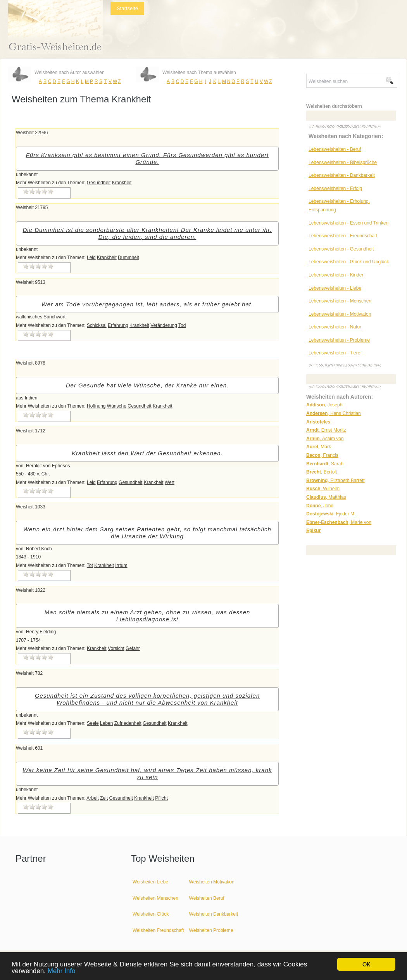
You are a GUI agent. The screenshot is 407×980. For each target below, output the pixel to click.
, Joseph (324, 405)
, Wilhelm (323, 489)
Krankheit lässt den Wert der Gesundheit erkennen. (147, 453)
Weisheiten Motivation (212, 882)
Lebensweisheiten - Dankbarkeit (342, 175)
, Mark (319, 447)
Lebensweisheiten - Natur (335, 327)
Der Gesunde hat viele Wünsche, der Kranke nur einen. (147, 385)
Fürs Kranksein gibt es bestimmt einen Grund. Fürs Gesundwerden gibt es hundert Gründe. (147, 158)
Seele (93, 723)
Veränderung (164, 325)
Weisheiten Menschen (155, 898)
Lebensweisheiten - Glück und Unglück (349, 262)
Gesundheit (99, 183)
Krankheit (122, 183)
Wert (170, 482)
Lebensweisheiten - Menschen (340, 301)
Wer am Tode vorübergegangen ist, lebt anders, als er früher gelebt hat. (147, 304)
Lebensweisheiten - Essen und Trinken (348, 223)
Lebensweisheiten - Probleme (339, 340)
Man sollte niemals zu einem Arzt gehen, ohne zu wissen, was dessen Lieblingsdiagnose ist (147, 616)
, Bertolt (322, 472)
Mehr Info (62, 971)
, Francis (322, 455)
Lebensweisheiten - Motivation (340, 314)
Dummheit (128, 258)
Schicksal (97, 325)
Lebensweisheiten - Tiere (334, 353)
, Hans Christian (334, 413)
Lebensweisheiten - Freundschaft (343, 236)
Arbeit (92, 798)
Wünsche (117, 406)
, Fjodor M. (331, 514)
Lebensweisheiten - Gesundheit (341, 249)
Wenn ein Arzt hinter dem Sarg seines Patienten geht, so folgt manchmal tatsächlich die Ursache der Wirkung (147, 533)
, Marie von (339, 522)
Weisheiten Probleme (211, 930)
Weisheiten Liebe (150, 882)
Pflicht (161, 798)
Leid (91, 258)
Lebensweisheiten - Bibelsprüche (343, 162)
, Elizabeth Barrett (335, 480)
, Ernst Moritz (326, 430)
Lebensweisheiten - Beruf (335, 149)
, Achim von (325, 439)
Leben (106, 723)
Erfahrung (118, 325)
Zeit (104, 798)
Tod (182, 325)
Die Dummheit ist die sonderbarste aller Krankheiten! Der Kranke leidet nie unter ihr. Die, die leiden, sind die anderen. (147, 233)
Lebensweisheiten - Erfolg (335, 188)
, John (320, 506)
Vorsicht (116, 648)
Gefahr (133, 648)
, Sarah (325, 464)
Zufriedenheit (128, 723)
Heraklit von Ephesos (48, 466)
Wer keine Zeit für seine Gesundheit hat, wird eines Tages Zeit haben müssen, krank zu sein (147, 773)
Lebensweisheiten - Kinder (336, 275)
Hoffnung (96, 406)
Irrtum (121, 565)
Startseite (127, 8)
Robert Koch (39, 549)
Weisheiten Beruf (207, 898)
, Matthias (326, 497)
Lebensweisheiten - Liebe (335, 288)
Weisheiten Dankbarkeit (214, 914)
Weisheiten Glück (151, 914)
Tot (90, 565)
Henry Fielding (41, 632)
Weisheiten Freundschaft (158, 930)
